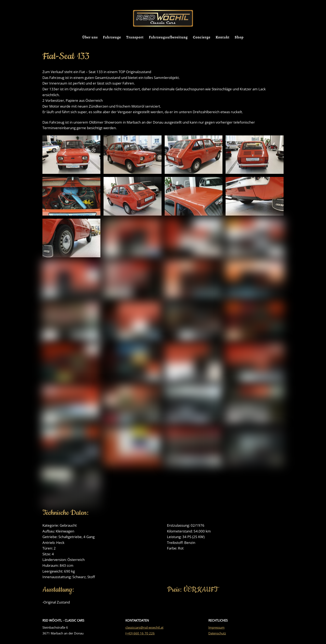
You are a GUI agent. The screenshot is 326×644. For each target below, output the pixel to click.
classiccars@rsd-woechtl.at (144, 630)
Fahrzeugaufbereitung (168, 37)
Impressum (216, 630)
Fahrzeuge (112, 37)
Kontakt (223, 37)
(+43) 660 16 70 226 (140, 636)
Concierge (202, 37)
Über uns (90, 37)
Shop (239, 37)
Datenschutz (217, 636)
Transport (135, 37)
